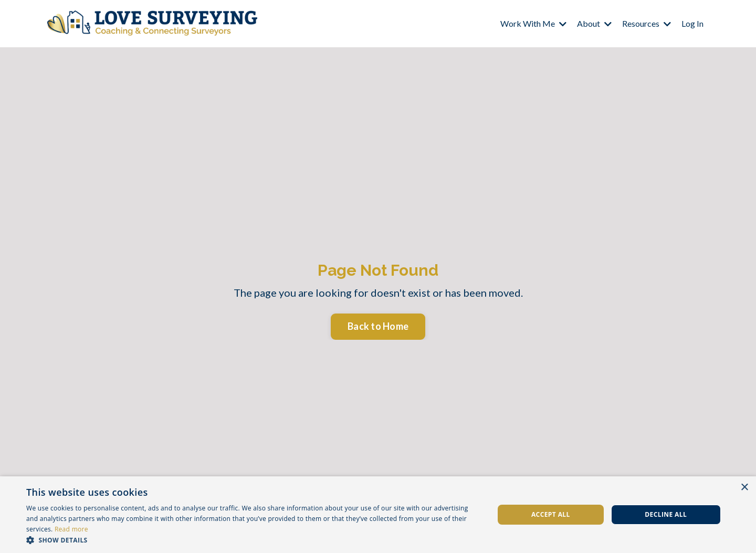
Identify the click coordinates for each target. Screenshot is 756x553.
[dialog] (378, 515)
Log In (692, 23)
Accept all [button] (551, 514)
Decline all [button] (666, 514)
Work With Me (533, 23)
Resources (647, 23)
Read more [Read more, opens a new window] (71, 529)
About (594, 23)
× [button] (744, 488)
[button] (253, 540)
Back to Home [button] (378, 326)
